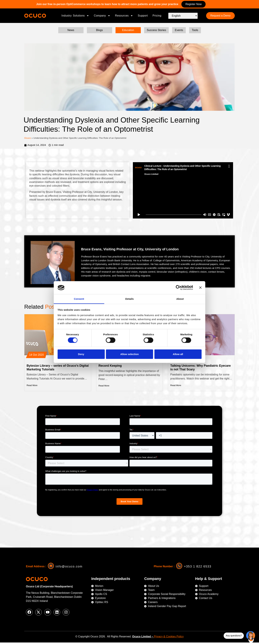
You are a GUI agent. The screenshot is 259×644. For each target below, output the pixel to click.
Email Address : (36, 568)
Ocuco (28, 139)
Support (143, 16)
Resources (124, 16)
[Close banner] (200, 288)
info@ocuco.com (69, 568)
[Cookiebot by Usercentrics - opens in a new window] (178, 288)
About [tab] (180, 299)
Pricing (157, 16)
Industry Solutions (75, 16)
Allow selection (129, 354)
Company (102, 16)
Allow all (178, 354)
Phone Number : (164, 568)
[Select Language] (183, 16)
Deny (81, 354)
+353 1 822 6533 (198, 568)
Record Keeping (110, 367)
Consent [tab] (79, 299)
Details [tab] (129, 299)
